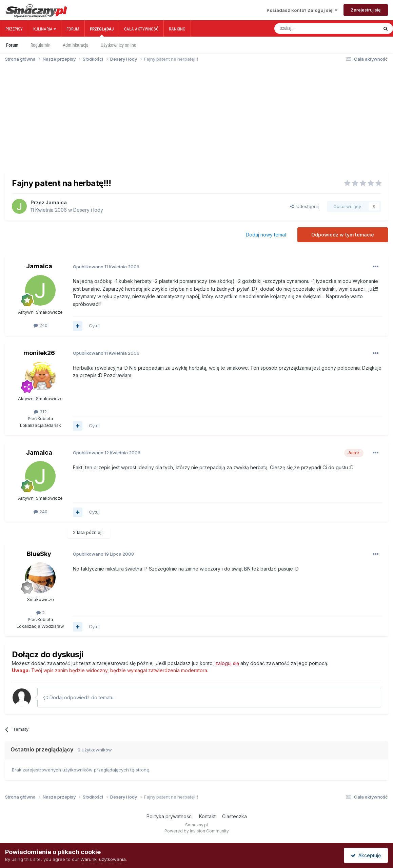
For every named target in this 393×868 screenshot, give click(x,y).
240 (41, 325)
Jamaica (56, 202)
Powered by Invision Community (197, 831)
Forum (73, 29)
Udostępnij (304, 206)
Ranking (177, 29)
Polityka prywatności (170, 816)
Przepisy (14, 29)
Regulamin (41, 45)
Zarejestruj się (366, 10)
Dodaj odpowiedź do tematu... (80, 697)
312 (40, 412)
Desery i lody (88, 210)
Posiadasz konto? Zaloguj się (302, 10)
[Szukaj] (311, 28)
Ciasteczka (234, 816)
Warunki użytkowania (103, 859)
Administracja (76, 45)
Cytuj (94, 326)
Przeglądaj (102, 32)
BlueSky (39, 554)
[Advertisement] (196, 120)
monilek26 (39, 353)
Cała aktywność (141, 29)
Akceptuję (366, 855)
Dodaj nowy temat (266, 235)
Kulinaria (45, 29)
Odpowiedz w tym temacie (343, 235)
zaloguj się (227, 663)
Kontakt (207, 816)
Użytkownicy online (119, 45)
